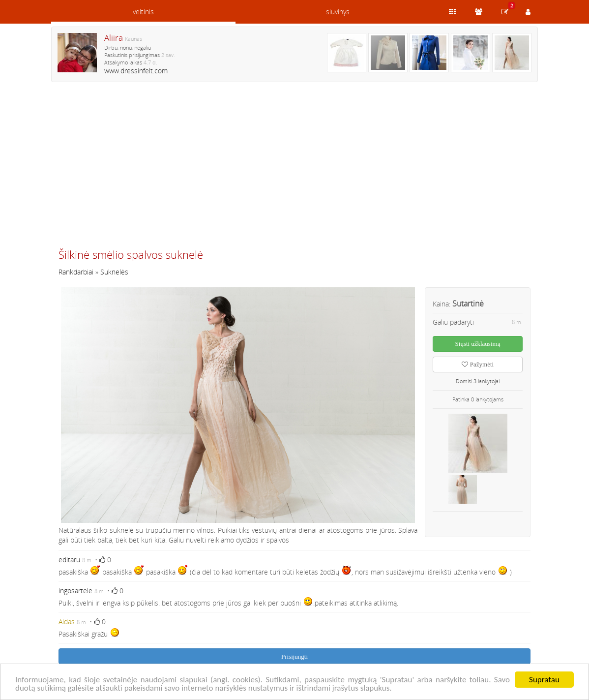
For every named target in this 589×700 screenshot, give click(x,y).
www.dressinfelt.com (136, 71)
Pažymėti (478, 364)
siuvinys (338, 12)
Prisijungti (294, 656)
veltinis (143, 12)
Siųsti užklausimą (478, 344)
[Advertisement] (294, 169)
